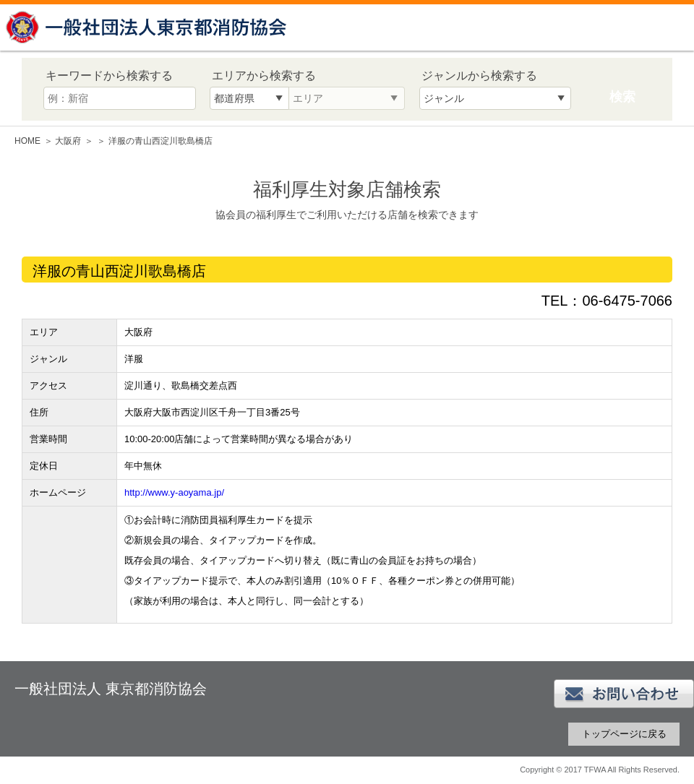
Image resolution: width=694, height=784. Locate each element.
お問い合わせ (624, 694)
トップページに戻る (624, 734)
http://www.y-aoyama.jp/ (174, 492)
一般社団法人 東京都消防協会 (148, 27)
